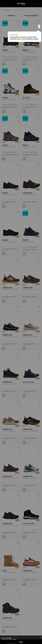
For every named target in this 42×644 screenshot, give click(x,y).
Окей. (21, 642)
